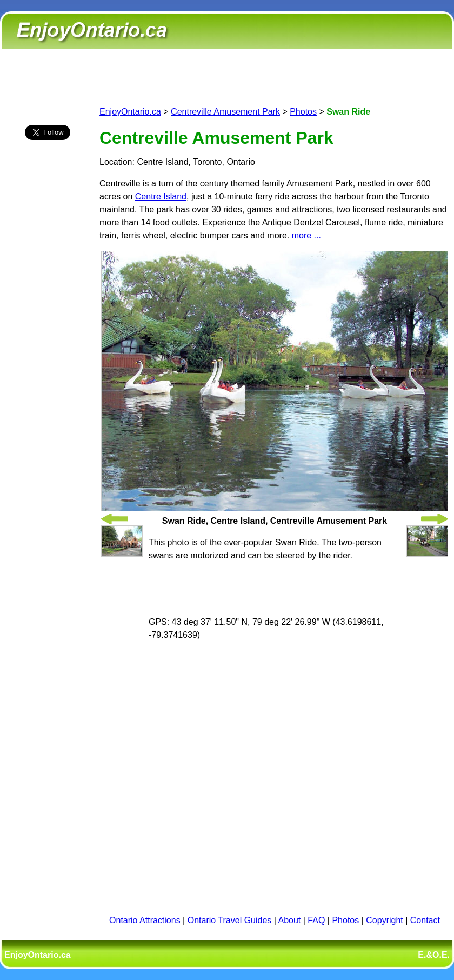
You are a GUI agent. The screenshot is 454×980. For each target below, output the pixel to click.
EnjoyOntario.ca (130, 112)
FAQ (316, 920)
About (290, 920)
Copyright (384, 920)
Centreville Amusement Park (225, 112)
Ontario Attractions (145, 920)
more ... (306, 235)
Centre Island (161, 196)
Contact (425, 920)
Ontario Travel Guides (230, 920)
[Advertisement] (48, 339)
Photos (303, 112)
